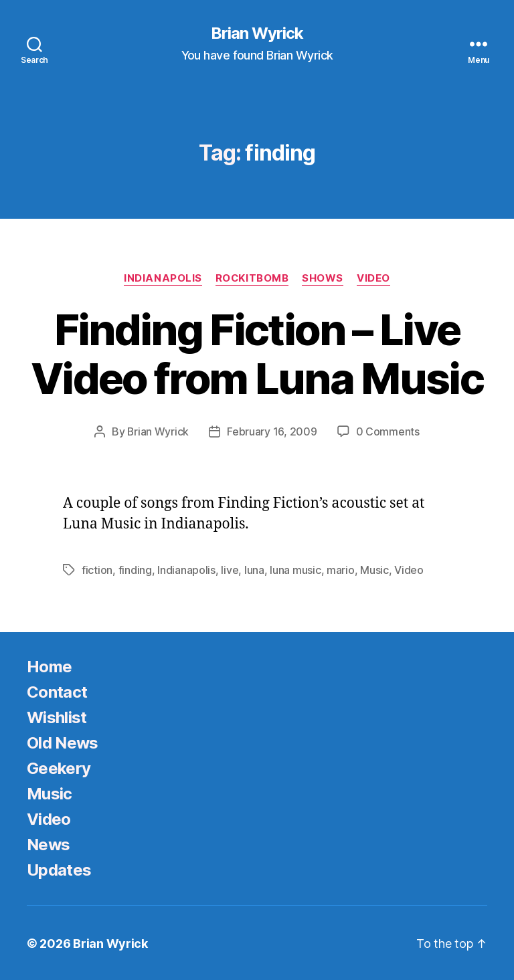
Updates (59, 869)
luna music (295, 569)
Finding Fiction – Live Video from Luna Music (257, 354)
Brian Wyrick (257, 33)
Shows (323, 278)
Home (49, 665)
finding (135, 569)
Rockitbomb (252, 278)
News (48, 843)
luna (254, 569)
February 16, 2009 (272, 431)
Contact (57, 691)
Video (374, 278)
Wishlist (57, 716)
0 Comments (388, 431)
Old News (63, 742)
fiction (97, 569)
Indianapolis (163, 278)
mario (341, 569)
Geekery (59, 767)
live (230, 569)
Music (374, 569)
